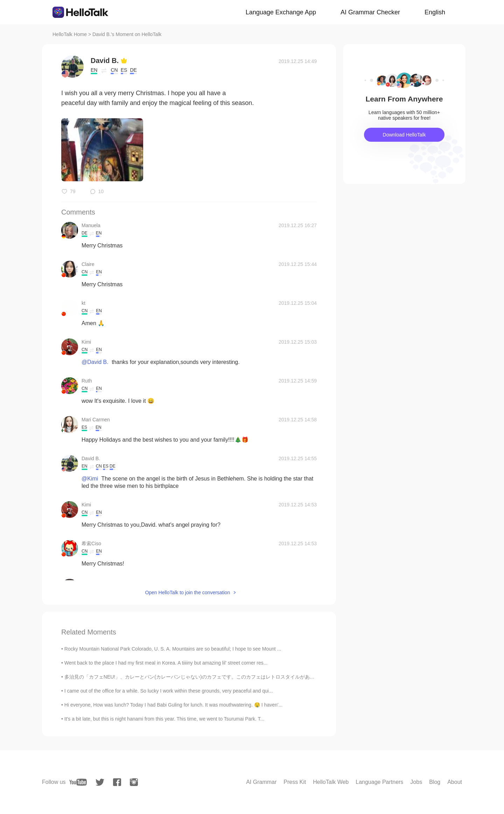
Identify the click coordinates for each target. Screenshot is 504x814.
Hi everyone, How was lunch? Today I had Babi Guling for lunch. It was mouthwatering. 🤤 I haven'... (173, 705)
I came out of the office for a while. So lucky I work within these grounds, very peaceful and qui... (169, 691)
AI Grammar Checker (370, 12)
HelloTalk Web (331, 782)
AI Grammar (261, 782)
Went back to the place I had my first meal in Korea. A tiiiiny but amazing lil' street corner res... (166, 663)
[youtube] (78, 782)
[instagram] (134, 782)
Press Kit (295, 782)
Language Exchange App (281, 12)
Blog (435, 782)
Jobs (416, 782)
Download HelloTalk (404, 135)
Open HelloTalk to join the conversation (187, 592)
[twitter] (100, 782)
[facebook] (117, 782)
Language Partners (379, 782)
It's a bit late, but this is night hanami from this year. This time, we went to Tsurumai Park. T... (164, 719)
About (455, 782)
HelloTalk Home (70, 34)
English (435, 12)
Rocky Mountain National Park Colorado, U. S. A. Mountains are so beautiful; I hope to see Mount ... (173, 649)
